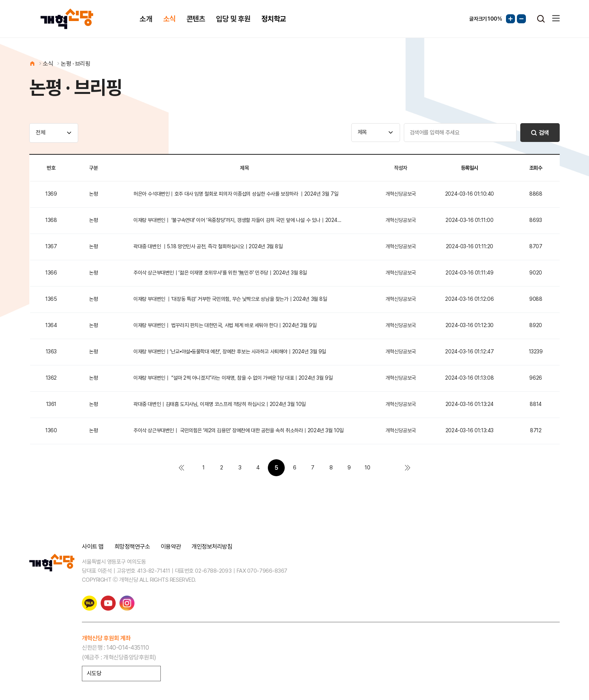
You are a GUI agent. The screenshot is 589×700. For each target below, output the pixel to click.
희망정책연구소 (132, 547)
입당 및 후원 (233, 19)
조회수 (536, 168)
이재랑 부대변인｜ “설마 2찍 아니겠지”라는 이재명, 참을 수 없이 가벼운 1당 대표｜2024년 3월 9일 (233, 378)
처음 (181, 468)
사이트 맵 (93, 547)
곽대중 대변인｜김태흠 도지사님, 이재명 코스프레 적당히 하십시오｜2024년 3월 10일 (220, 404)
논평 (93, 194)
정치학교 (274, 19)
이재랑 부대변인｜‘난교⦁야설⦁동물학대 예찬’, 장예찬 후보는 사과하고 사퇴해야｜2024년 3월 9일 (230, 352)
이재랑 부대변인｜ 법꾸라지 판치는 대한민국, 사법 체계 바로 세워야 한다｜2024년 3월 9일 (225, 325)
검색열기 (541, 19)
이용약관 (171, 547)
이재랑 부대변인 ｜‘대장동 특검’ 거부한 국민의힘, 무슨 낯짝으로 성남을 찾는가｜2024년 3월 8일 (230, 299)
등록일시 (470, 168)
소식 (170, 19)
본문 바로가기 (0, 0)
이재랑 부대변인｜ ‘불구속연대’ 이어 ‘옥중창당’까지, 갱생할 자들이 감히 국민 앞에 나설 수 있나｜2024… (237, 220)
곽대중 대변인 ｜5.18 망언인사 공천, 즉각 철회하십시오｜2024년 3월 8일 (208, 246)
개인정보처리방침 (212, 547)
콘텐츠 (196, 19)
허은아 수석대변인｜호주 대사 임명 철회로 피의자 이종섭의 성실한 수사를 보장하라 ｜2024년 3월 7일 (236, 194)
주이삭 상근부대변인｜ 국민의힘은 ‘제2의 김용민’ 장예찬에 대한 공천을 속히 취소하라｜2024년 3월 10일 (239, 430)
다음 (386, 468)
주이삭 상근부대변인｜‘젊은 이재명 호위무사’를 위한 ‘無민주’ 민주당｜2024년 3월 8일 (220, 273)
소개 (146, 19)
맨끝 (408, 468)
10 (367, 468)
